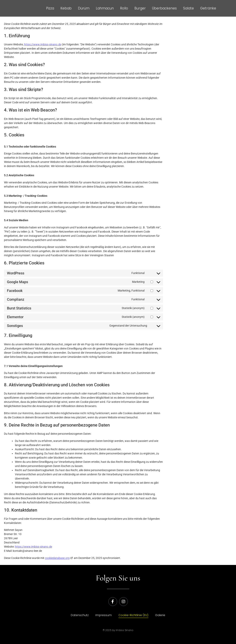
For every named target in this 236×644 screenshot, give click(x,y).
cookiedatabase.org (57, 558)
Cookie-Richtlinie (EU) (133, 615)
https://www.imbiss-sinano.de (43, 44)
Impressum (104, 615)
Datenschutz (80, 615)
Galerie (160, 615)
